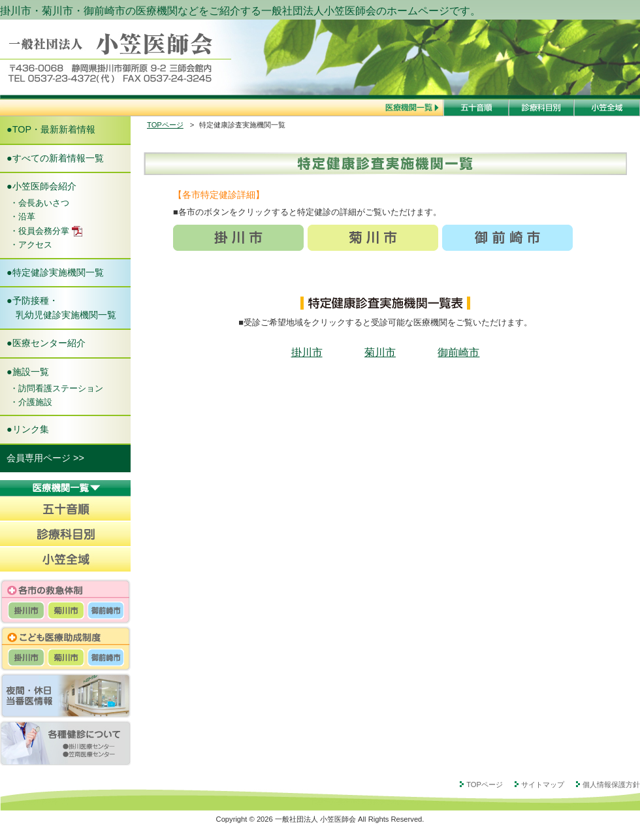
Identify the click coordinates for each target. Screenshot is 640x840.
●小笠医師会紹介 (41, 186)
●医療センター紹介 (46, 343)
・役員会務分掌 (46, 232)
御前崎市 (458, 352)
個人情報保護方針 (611, 784)
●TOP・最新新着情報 (51, 129)
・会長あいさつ (40, 203)
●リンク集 (28, 429)
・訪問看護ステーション (56, 388)
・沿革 (23, 217)
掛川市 (307, 352)
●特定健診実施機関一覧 (55, 272)
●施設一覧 (28, 372)
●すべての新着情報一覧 (55, 158)
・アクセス (31, 245)
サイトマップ (543, 784)
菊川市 (380, 352)
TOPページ (165, 125)
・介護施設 (31, 402)
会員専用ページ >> (45, 458)
